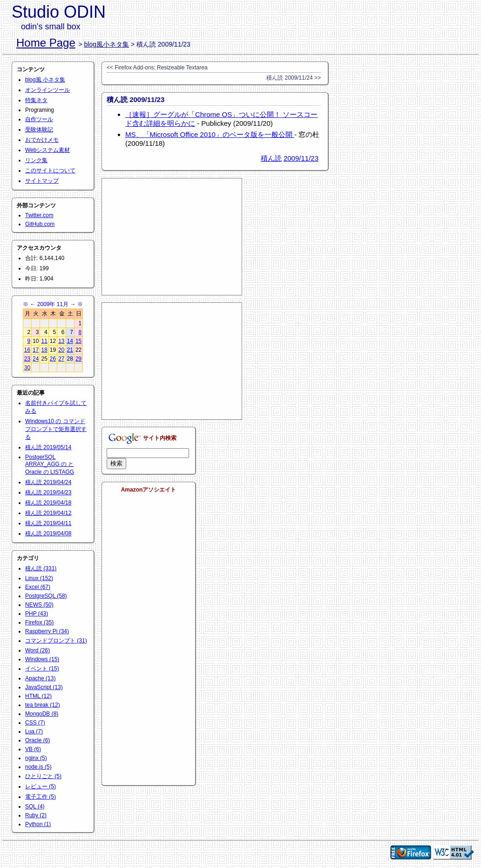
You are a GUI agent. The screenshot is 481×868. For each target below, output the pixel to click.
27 (61, 359)
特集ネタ (36, 100)
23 (27, 359)
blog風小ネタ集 (107, 44)
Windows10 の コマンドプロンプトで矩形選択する (56, 429)
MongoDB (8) (42, 714)
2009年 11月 (53, 304)
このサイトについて (50, 171)
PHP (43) (37, 614)
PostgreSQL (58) (46, 596)
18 (44, 350)
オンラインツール (47, 90)
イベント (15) (42, 669)
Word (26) (37, 650)
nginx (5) (36, 758)
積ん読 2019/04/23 (48, 492)
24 (36, 359)
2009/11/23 (301, 158)
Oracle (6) (37, 740)
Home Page (46, 43)
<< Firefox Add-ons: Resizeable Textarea (157, 68)
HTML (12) (38, 696)
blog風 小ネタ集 (45, 80)
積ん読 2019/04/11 (48, 523)
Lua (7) (34, 731)
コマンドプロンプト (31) (56, 641)
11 (44, 341)
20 (61, 350)
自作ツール (39, 119)
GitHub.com (40, 224)
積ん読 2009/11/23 (135, 99)
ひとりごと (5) (43, 776)
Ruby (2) (36, 815)
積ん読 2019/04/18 (48, 503)
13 (61, 341)
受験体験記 (39, 130)
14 (70, 341)
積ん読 (271, 158)
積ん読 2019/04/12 (48, 513)
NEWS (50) (39, 605)
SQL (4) (35, 806)
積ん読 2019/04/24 (48, 482)
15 (78, 341)
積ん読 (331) (41, 568)
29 (78, 359)
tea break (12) (43, 705)
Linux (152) (39, 578)
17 (36, 350)
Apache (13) (40, 678)
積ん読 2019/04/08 (48, 533)
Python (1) (38, 824)
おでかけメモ (42, 140)
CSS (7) (35, 723)
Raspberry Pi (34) (47, 631)
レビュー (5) (41, 786)
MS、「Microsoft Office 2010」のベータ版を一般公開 (210, 134)
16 (27, 350)
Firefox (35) (39, 622)
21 (70, 350)
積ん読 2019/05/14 (48, 447)
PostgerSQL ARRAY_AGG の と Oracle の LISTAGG (50, 465)
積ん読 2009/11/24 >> (294, 78)
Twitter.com (39, 215)
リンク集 (36, 160)
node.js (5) (38, 767)
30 (27, 368)
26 (53, 359)
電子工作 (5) (41, 797)
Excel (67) (38, 587)
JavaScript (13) (44, 687)
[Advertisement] (172, 237)
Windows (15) (42, 659)
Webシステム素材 (47, 150)
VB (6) (33, 749)
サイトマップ (42, 181)
